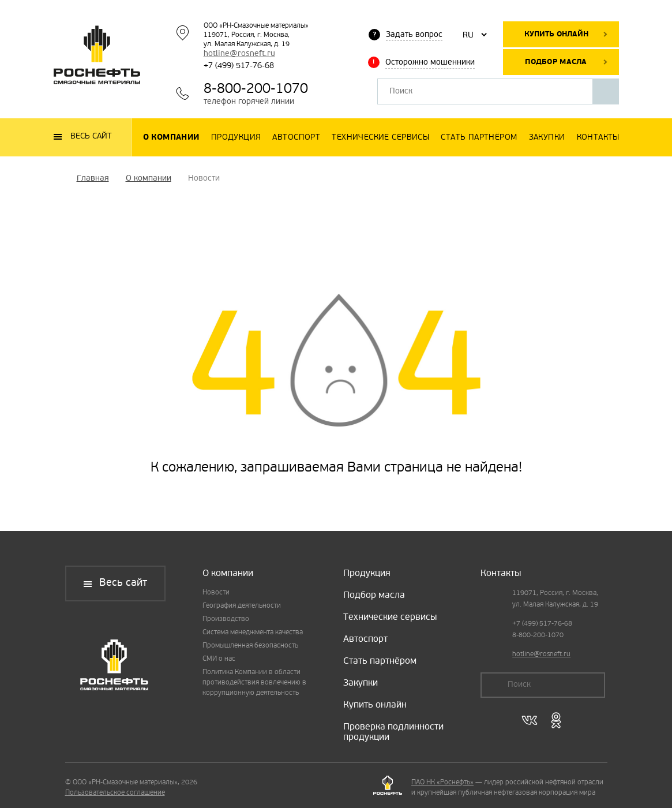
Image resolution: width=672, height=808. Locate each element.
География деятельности (242, 606)
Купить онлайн (556, 34)
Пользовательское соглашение (115, 793)
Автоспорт (365, 639)
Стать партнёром (380, 661)
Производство (226, 619)
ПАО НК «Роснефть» (442, 783)
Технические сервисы (390, 618)
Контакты (501, 574)
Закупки (361, 683)
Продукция (367, 574)
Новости (216, 593)
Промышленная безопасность (250, 646)
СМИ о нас (219, 659)
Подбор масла (556, 62)
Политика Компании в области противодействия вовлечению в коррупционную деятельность (254, 683)
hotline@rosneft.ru (239, 54)
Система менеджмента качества (253, 633)
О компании (228, 574)
